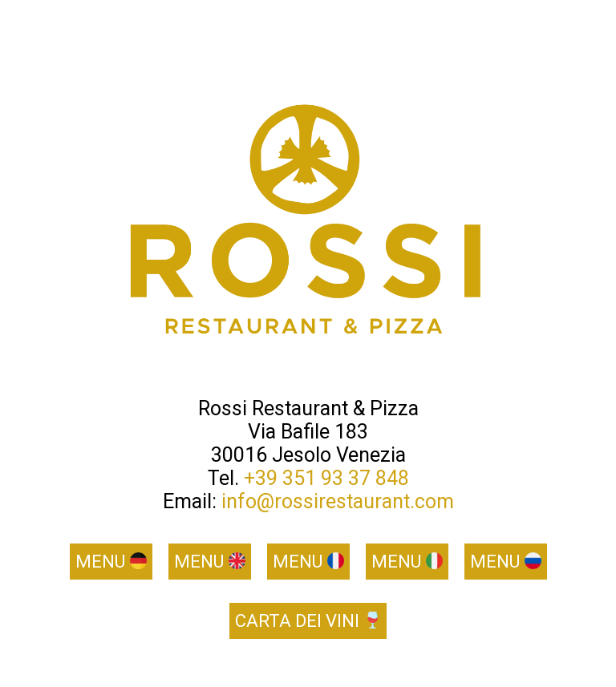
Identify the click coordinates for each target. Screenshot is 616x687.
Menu (111, 562)
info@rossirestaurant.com (338, 501)
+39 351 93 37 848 (326, 478)
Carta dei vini (308, 621)
